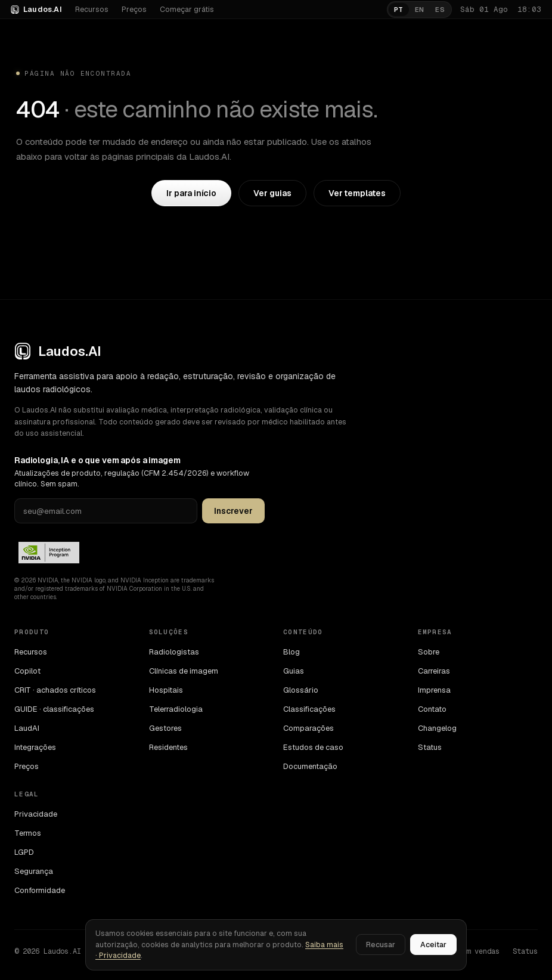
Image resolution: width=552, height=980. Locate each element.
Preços (134, 9)
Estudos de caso (313, 747)
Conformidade (40, 890)
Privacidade (36, 814)
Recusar (381, 945)
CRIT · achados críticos (55, 690)
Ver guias (272, 193)
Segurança (34, 871)
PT (399, 10)
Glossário (301, 690)
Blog (291, 652)
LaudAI (27, 728)
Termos (28, 833)
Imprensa (434, 690)
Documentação (310, 766)
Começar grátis (187, 9)
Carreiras (434, 671)
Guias (294, 671)
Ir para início (191, 193)
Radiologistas (174, 652)
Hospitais (166, 690)
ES (440, 10)
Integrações (35, 747)
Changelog (437, 728)
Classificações (309, 709)
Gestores (165, 728)
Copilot (27, 671)
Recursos (92, 9)
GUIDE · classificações (54, 709)
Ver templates (357, 193)
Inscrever (233, 511)
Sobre (429, 652)
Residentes (168, 747)
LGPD (24, 852)
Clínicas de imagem (184, 671)
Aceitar (433, 945)
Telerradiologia (176, 709)
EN (420, 10)
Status (430, 747)
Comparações (308, 728)
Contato (432, 709)
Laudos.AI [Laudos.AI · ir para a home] (36, 9)
